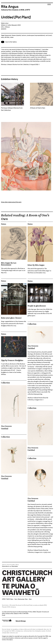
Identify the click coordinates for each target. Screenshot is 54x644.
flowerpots (8, 35)
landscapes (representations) (36, 35)
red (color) (49, 35)
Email (4, 615)
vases (12, 37)
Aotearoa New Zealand (10, 10)
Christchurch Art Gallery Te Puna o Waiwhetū (15, 595)
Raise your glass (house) (11, 318)
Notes (4, 224)
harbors (24, 35)
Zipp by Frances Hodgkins (12, 360)
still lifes (7, 37)
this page (43, 638)
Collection (32, 324)
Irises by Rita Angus (36, 265)
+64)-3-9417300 (24, 613)
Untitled (40, 347)
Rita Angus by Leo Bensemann (9, 264)
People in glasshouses (37, 306)
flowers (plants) (16, 35)
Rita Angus (10, 6)
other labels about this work (13, 202)
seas (2, 37)
